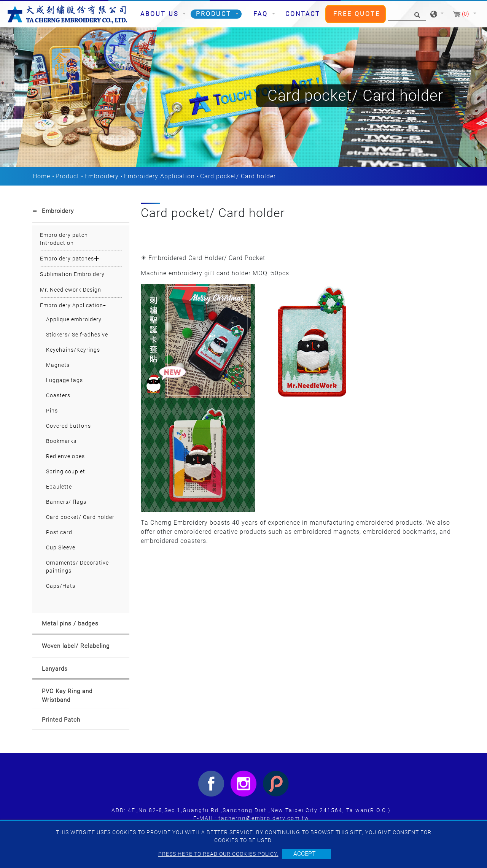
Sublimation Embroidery (72, 274)
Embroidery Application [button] (72, 305)
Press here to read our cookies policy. (218, 854)
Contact (303, 14)
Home (41, 176)
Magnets (58, 365)
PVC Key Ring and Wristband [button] (67, 696)
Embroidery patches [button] (67, 259)
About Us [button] (161, 14)
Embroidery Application (159, 176)
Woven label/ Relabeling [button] (76, 646)
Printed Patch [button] (61, 720)
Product (67, 176)
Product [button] (215, 14)
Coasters (58, 395)
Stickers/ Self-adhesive (77, 335)
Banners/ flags (66, 502)
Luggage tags (64, 380)
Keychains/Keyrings (73, 350)
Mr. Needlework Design (71, 290)
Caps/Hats (61, 586)
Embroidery (102, 176)
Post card (59, 532)
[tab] (81, 213)
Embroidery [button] (58, 211)
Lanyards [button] (55, 669)
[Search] (407, 14)
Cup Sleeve (61, 547)
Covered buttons (68, 426)
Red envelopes (65, 456)
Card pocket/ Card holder (80, 517)
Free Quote (357, 14)
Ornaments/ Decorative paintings (77, 567)
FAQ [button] (262, 14)
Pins (52, 411)
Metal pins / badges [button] (70, 624)
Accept (305, 854)
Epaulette (59, 487)
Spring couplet (66, 471)
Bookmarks (61, 441)
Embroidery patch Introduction (64, 239)
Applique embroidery (74, 319)
